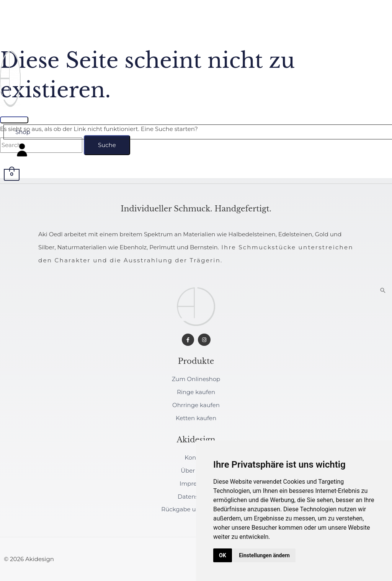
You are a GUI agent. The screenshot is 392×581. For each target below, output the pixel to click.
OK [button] (223, 555)
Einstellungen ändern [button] (264, 555)
